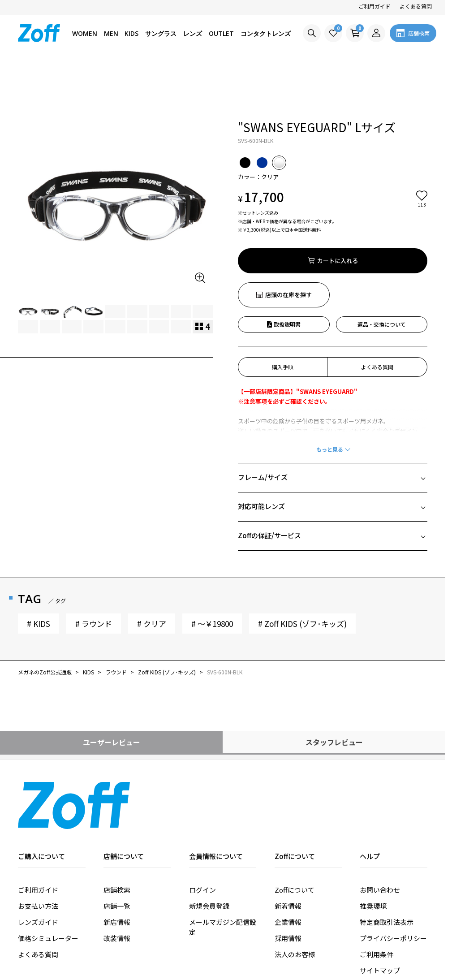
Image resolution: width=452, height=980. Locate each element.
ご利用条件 (377, 903)
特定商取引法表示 (387, 871)
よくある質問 (416, 6)
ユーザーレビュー (112, 691)
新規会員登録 (209, 855)
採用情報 (288, 887)
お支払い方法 (38, 855)
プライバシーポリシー (393, 887)
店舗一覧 (117, 855)
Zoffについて (295, 839)
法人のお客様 (295, 903)
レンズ (193, 33)
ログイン (202, 839)
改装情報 (117, 887)
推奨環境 (373, 855)
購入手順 (283, 316)
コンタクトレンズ (266, 33)
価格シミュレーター (48, 887)
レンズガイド (38, 871)
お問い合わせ (380, 839)
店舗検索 (117, 839)
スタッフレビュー (334, 691)
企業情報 (288, 871)
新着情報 (288, 855)
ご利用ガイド (375, 6)
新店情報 (117, 871)
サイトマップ (380, 919)
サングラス (161, 33)
